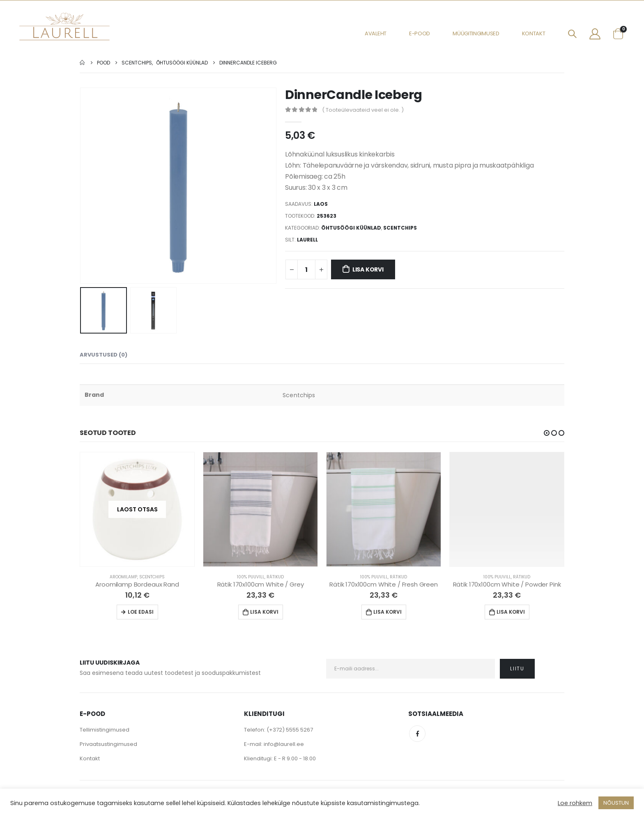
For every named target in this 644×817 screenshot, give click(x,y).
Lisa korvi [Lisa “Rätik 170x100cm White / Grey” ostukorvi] (264, 612)
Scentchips (400, 228)
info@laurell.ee (284, 744)
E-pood (420, 33)
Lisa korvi (368, 269)
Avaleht (376, 33)
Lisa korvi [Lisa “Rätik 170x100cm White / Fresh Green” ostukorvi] (388, 612)
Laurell (307, 240)
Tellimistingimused (105, 730)
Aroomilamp (123, 577)
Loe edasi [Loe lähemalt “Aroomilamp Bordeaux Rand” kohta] (141, 612)
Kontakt (534, 33)
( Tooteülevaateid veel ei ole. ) (363, 110)
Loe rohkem (575, 803)
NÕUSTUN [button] (616, 803)
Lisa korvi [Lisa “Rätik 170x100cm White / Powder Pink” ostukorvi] (511, 612)
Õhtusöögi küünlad (351, 228)
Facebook (417, 734)
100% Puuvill (251, 577)
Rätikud (275, 577)
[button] (547, 433)
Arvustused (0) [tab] (103, 355)
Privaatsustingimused (108, 744)
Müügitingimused (476, 33)
